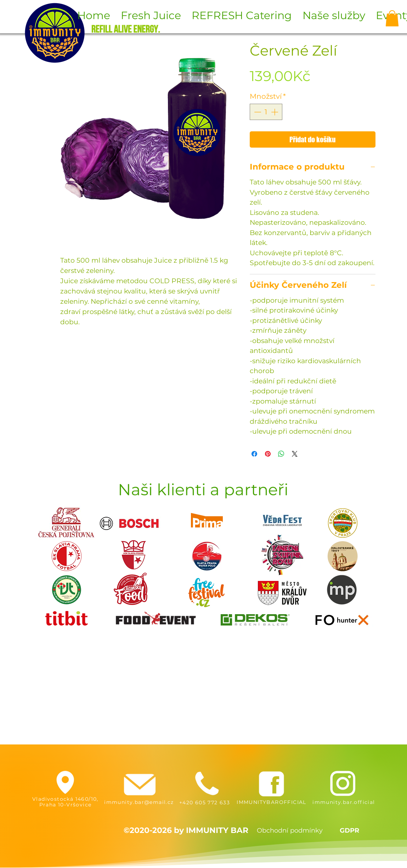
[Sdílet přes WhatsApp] (281, 454)
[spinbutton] (266, 112)
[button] (392, 18)
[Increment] (275, 112)
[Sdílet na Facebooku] (254, 454)
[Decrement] (257, 112)
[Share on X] (295, 454)
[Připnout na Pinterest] (268, 454)
